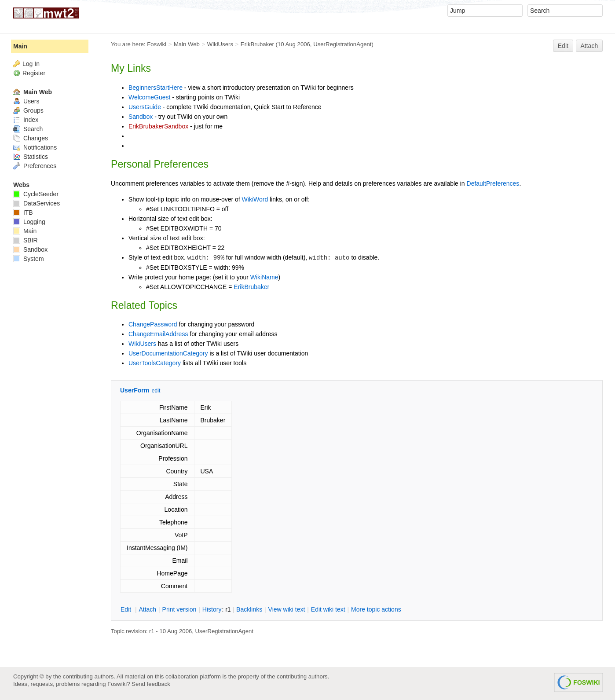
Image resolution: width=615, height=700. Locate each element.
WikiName (264, 277)
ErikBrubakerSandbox (158, 126)
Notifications (35, 147)
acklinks (249, 609)
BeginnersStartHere (156, 88)
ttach (147, 609)
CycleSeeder (36, 194)
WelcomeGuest (149, 97)
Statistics (31, 157)
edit (156, 391)
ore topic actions (376, 609)
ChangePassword (153, 324)
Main (20, 46)
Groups (28, 110)
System (29, 259)
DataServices (37, 203)
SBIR (26, 240)
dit (127, 609)
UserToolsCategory (155, 363)
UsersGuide (145, 107)
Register (34, 73)
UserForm (135, 390)
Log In (31, 64)
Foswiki (157, 44)
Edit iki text (328, 609)
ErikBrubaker (257, 44)
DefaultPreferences (493, 183)
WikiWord (255, 199)
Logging (29, 222)
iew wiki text (287, 609)
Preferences (35, 166)
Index (26, 120)
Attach (589, 46)
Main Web (187, 44)
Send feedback (151, 684)
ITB (23, 213)
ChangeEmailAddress (158, 334)
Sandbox (141, 117)
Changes (31, 138)
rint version (179, 609)
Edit (563, 46)
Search (28, 129)
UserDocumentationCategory (168, 353)
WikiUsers (220, 44)
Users (26, 101)
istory (212, 609)
